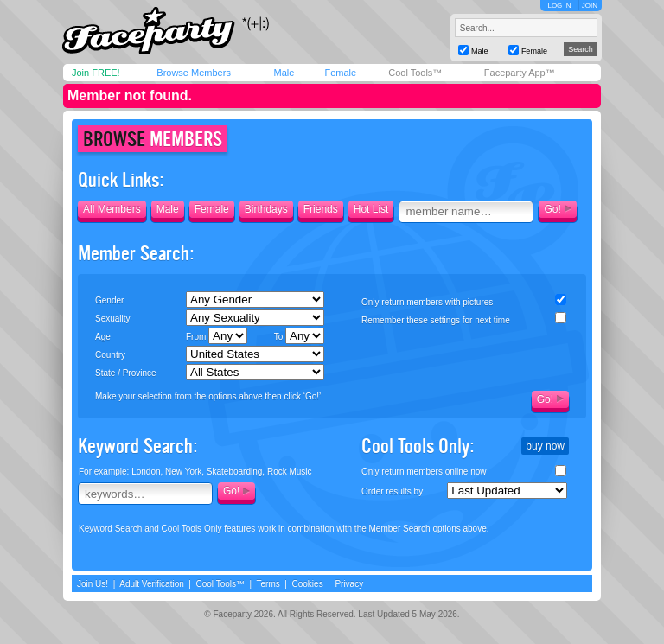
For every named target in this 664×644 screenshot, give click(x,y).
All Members (112, 209)
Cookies (308, 584)
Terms (268, 584)
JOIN (590, 6)
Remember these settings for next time (436, 320)
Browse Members (194, 73)
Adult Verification (152, 584)
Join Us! (93, 584)
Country (110, 355)
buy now (545, 446)
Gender (109, 300)
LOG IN (559, 6)
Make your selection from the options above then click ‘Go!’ (208, 396)
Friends (321, 209)
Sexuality (113, 319)
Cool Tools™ (415, 73)
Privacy (349, 584)
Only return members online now (424, 472)
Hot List (371, 209)
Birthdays (266, 209)
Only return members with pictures (427, 302)
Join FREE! (96, 73)
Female (340, 73)
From (217, 336)
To (299, 336)
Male (284, 73)
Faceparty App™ (520, 73)
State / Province (126, 373)
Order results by (392, 491)
